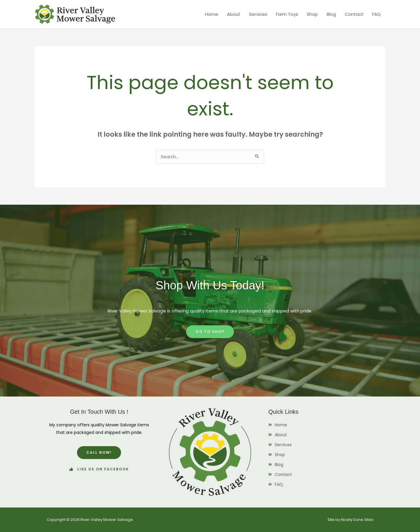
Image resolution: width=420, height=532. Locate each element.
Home (212, 14)
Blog (331, 14)
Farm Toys (287, 14)
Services (258, 14)
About (234, 14)
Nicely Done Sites (357, 520)
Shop (312, 14)
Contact (354, 14)
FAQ (376, 14)
